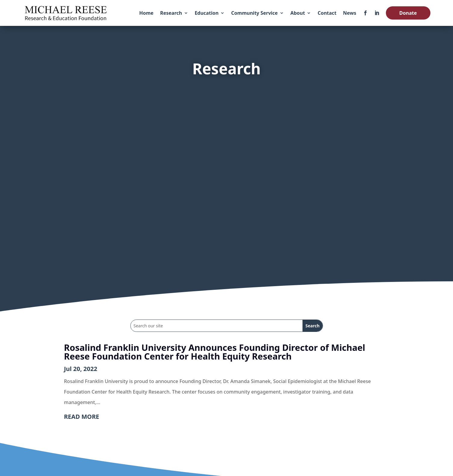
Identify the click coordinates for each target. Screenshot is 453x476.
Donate (408, 13)
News (350, 13)
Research (171, 13)
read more (82, 417)
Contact (327, 13)
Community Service (254, 13)
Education (207, 13)
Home (146, 13)
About (298, 13)
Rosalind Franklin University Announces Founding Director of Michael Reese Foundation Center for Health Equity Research (215, 352)
